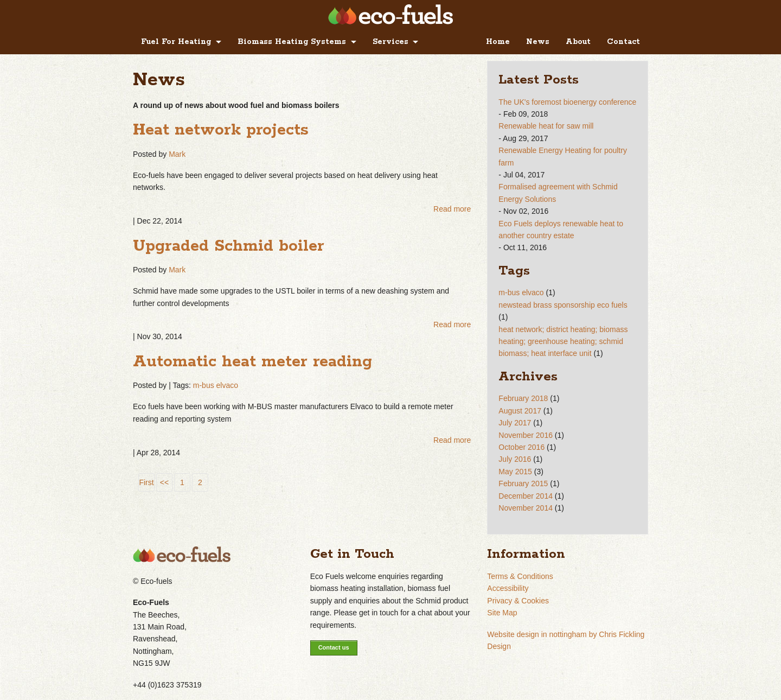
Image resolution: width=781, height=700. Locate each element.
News (538, 42)
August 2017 (520, 411)
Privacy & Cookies (518, 601)
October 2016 (521, 447)
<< (164, 482)
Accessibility (508, 588)
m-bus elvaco (216, 385)
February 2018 (523, 398)
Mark (177, 154)
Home (498, 42)
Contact (623, 42)
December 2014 (526, 496)
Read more (452, 209)
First (146, 482)
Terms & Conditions (520, 576)
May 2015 (515, 472)
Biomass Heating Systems (292, 42)
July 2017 (515, 423)
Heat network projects (221, 130)
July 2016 (515, 459)
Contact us (334, 647)
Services (390, 42)
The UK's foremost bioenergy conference (567, 102)
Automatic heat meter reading (252, 362)
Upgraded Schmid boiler (229, 246)
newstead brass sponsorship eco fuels (563, 305)
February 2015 (523, 483)
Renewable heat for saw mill (546, 126)
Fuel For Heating (176, 42)
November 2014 (526, 508)
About (578, 42)
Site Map (502, 613)
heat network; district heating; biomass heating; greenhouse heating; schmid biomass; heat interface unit (563, 342)
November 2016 (526, 435)
